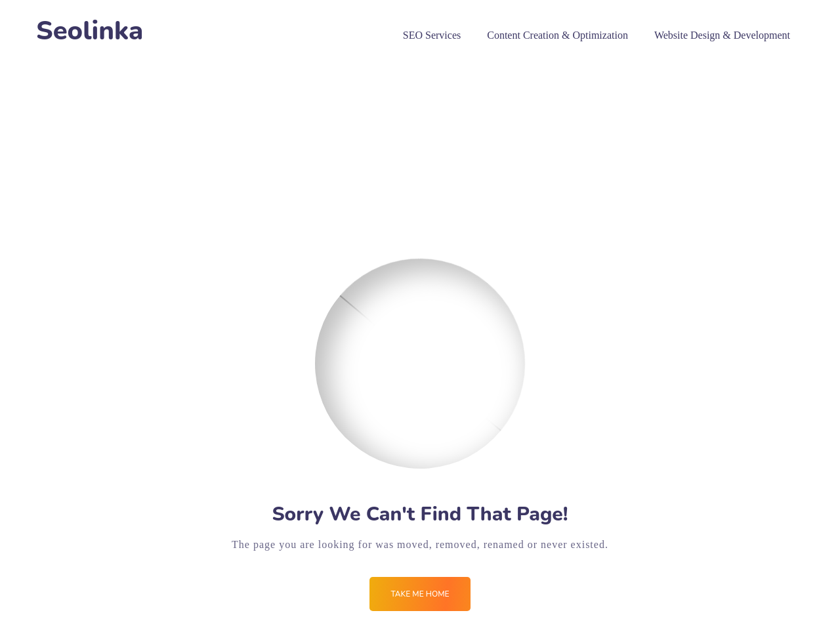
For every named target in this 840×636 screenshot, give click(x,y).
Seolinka (90, 31)
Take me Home (420, 594)
